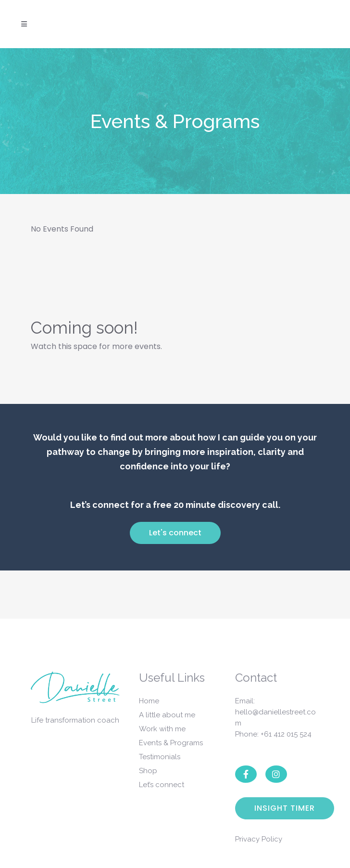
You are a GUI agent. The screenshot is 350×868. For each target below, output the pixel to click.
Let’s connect (162, 785)
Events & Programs (171, 743)
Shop (148, 771)
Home (149, 701)
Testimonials (160, 757)
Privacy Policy (259, 839)
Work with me (162, 729)
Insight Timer (285, 808)
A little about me (167, 715)
